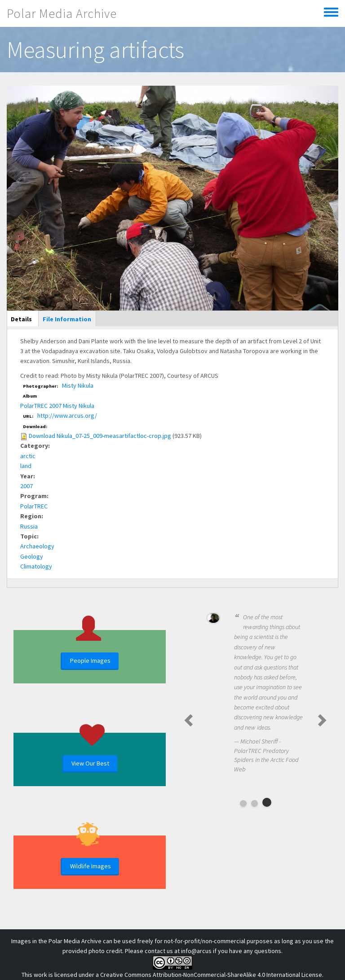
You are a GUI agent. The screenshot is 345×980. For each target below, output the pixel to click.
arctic (28, 456)
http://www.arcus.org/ (67, 416)
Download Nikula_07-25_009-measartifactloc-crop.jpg (100, 436)
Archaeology (37, 546)
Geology (32, 556)
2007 (27, 486)
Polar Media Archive (62, 13)
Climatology (36, 566)
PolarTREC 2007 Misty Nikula (57, 406)
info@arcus (196, 951)
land (26, 466)
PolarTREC (34, 506)
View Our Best (90, 763)
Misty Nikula (78, 385)
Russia (29, 526)
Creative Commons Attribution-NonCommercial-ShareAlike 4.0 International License (211, 975)
